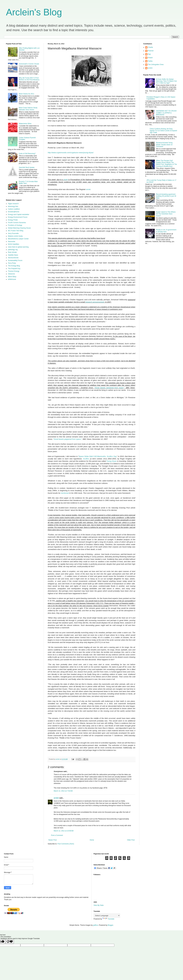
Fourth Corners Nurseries (17, 223)
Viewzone (11, 274)
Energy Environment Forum (18, 217)
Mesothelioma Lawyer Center (18, 239)
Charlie (150, 47)
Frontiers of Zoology (15, 225)
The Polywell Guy (14, 269)
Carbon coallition (14, 209)
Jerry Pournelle (13, 233)
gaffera (96, 925)
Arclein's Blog (34, 12)
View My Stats (99, 905)
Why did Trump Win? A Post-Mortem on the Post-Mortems (29, 79)
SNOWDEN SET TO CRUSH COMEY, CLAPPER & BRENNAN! (166, 113)
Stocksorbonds (13, 258)
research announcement (95, 302)
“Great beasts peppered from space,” (110, 388)
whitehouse (12, 279)
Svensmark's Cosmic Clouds (29, 64)
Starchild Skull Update (27, 167)
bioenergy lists (13, 206)
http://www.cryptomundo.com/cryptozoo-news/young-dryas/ (71, 153)
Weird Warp (12, 277)
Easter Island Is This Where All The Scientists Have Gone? (166, 214)
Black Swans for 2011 (27, 94)
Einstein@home (14, 212)
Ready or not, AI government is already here (166, 231)
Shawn (150, 58)
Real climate (12, 252)
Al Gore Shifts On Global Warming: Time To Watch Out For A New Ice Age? (166, 81)
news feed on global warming (18, 247)
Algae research (13, 204)
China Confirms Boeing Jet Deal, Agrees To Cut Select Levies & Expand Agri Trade (163, 131)
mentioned (65, 493)
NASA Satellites (14, 244)
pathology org (13, 250)
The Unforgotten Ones (156, 65)
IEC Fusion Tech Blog (16, 231)
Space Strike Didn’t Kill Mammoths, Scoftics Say (98, 456)
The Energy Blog (14, 266)
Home (92, 840)
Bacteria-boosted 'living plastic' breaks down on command (164, 145)
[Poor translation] (10, 942)
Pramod (151, 51)
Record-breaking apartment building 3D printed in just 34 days (166, 196)
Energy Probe (13, 220)
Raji (149, 54)
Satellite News (13, 255)
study (66, 180)
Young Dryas (112, 461)
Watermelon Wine (25, 124)
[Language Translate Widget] (107, 916)
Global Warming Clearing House (19, 228)
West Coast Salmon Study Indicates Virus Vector (28, 109)
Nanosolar (12, 242)
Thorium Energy (14, 271)
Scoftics (86, 459)
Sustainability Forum (15, 260)
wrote (88, 189)
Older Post (131, 840)
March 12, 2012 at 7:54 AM (63, 791)
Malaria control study (15, 236)
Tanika (150, 61)
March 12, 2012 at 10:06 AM (64, 831)
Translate (108, 919)
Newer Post (53, 840)
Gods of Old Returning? (27, 154)
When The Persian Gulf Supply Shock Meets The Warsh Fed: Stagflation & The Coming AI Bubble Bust (166, 163)
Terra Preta (12, 263)
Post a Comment (57, 835)
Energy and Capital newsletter (19, 214)
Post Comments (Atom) (66, 844)
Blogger (111, 925)
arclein (56, 798)
